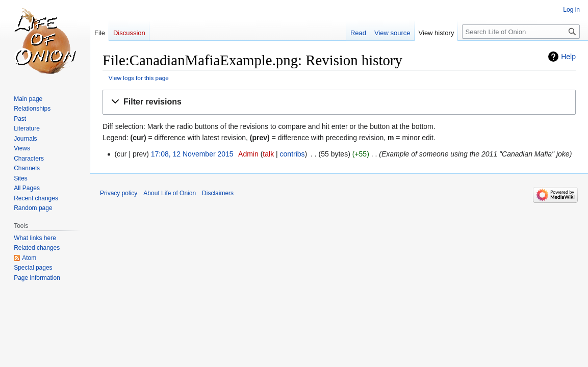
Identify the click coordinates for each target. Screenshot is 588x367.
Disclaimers (218, 193)
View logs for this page (139, 78)
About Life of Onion (170, 193)
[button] (339, 102)
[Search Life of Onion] (521, 32)
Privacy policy (119, 193)
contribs (292, 154)
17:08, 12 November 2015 (192, 154)
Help (568, 57)
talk (268, 154)
